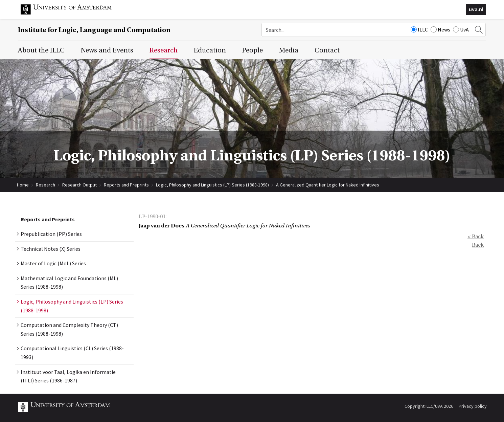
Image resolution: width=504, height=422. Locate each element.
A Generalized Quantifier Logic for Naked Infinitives (328, 185)
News (440, 29)
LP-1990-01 (152, 217)
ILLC (419, 29)
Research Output (79, 185)
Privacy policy (473, 406)
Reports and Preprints (126, 185)
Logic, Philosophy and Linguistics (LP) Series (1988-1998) (212, 185)
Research (45, 185)
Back (478, 245)
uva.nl (476, 9)
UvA (461, 29)
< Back (476, 237)
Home (23, 185)
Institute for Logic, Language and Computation (94, 30)
